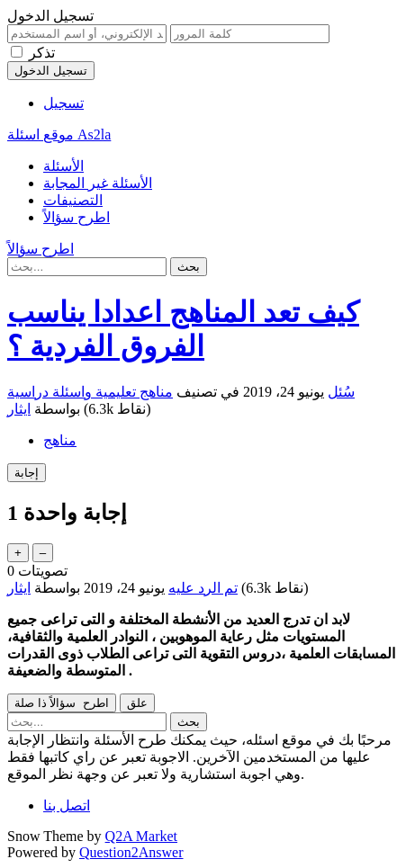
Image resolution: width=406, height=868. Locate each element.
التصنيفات (73, 200)
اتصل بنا (67, 805)
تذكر (42, 53)
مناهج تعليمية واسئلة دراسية (90, 392)
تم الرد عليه (203, 588)
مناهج (60, 440)
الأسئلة (63, 166)
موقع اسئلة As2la (59, 134)
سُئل (341, 392)
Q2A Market (141, 836)
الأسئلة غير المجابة (98, 183)
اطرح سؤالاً (77, 217)
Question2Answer (131, 852)
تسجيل (63, 103)
